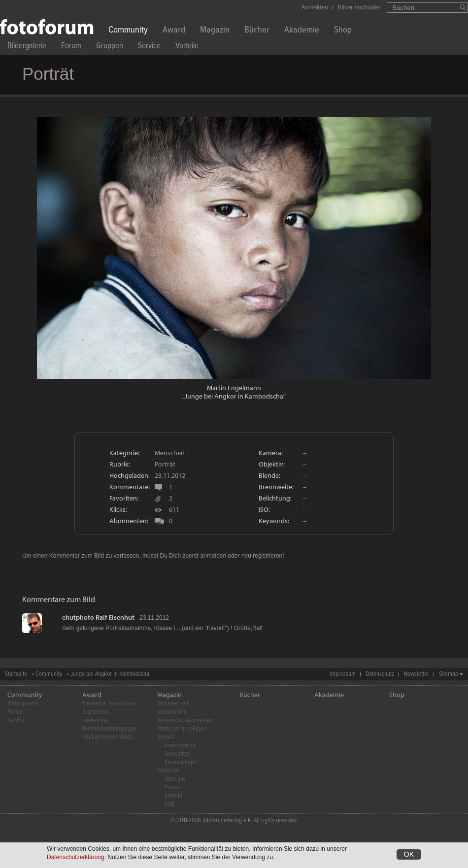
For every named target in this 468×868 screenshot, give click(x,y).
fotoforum (168, 771)
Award (174, 31)
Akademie (302, 31)
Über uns (175, 779)
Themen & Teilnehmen (109, 704)
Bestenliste (95, 720)
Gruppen (110, 47)
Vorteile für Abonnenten (185, 720)
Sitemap (449, 674)
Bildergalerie (27, 47)
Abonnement (172, 712)
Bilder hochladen (360, 7)
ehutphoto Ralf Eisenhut (98, 617)
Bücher (257, 31)
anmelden (213, 556)
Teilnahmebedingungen (110, 729)
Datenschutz (380, 674)
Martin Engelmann (234, 388)
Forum (71, 47)
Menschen (170, 453)
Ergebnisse (95, 712)
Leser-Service (180, 746)
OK (409, 854)
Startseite (16, 674)
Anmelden (315, 7)
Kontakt (173, 796)
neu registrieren (262, 556)
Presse (172, 787)
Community (128, 31)
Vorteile (187, 47)
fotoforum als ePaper (182, 729)
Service (149, 47)
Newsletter (417, 674)
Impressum (343, 674)
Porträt (165, 464)
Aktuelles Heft (173, 704)
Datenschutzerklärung (76, 857)
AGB (169, 804)
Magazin (215, 31)
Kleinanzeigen (181, 762)
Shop (343, 31)
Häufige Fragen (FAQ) (108, 737)
